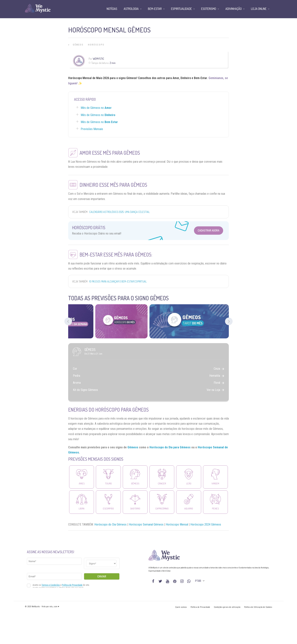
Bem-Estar (200, 78)
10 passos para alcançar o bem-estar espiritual (118, 281)
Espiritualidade (181, 9)
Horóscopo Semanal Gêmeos (146, 524)
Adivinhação (234, 9)
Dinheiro (186, 78)
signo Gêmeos (128, 78)
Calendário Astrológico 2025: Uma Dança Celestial (119, 212)
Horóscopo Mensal (80, 78)
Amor (176, 78)
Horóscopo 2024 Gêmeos (206, 524)
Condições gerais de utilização (227, 607)
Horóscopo (96, 45)
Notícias (112, 9)
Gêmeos (78, 45)
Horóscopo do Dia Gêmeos (110, 524)
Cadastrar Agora (209, 230)
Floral (219, 383)
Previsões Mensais (92, 129)
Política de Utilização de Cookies (258, 607)
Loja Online (259, 9)
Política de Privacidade (200, 607)
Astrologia (131, 9)
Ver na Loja (215, 390)
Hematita (217, 376)
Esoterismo (209, 9)
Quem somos (181, 607)
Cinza (219, 369)
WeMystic (98, 59)
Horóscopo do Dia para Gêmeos (170, 447)
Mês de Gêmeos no (96, 108)
